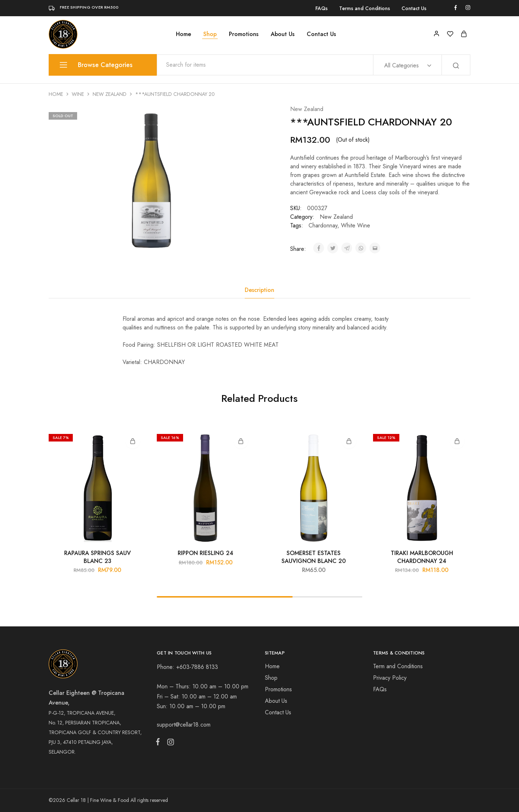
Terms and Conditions (365, 8)
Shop (210, 34)
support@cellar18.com (184, 725)
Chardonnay (323, 225)
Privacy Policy (390, 678)
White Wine (356, 225)
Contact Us (414, 8)
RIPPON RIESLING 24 (205, 553)
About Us (283, 34)
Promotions (244, 34)
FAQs (321, 8)
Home (183, 34)
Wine (78, 94)
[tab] (259, 290)
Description (259, 290)
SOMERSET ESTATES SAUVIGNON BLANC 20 (314, 557)
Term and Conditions (398, 666)
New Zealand (110, 94)
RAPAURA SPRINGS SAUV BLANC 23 (97, 557)
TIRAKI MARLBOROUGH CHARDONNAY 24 (422, 557)
